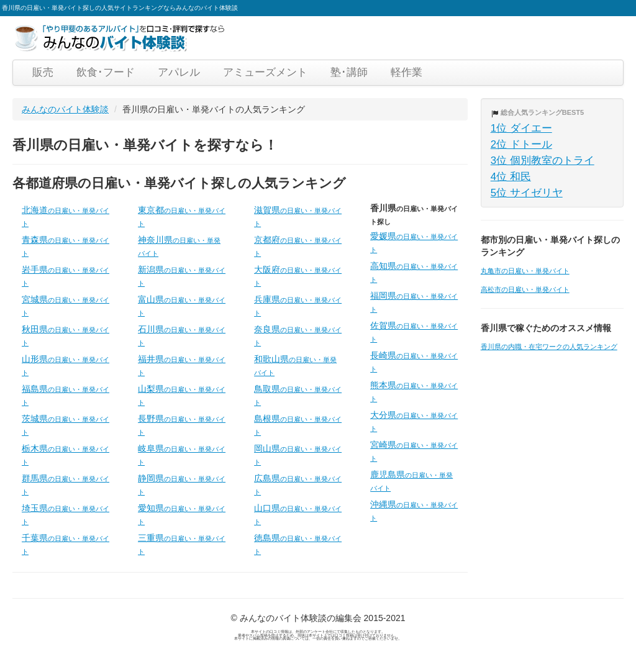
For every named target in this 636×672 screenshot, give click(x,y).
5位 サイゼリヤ (527, 193)
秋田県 (66, 335)
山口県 (298, 514)
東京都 (182, 216)
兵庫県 (298, 306)
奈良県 (298, 335)
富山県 (182, 306)
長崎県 (414, 361)
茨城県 (66, 425)
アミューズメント (265, 72)
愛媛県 (414, 242)
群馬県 (66, 484)
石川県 (182, 335)
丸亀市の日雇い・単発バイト (525, 271)
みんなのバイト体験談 (65, 109)
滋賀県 (298, 216)
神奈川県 (179, 246)
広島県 (298, 484)
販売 (43, 72)
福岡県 (414, 302)
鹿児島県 (411, 481)
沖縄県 (414, 511)
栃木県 (66, 455)
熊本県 (414, 391)
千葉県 (66, 544)
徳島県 (298, 544)
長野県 (182, 425)
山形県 (66, 365)
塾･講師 (349, 72)
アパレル (179, 72)
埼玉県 (66, 514)
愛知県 (182, 514)
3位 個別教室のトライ (543, 161)
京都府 (298, 246)
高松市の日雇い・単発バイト (525, 289)
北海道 (66, 216)
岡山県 (298, 455)
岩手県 (66, 276)
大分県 (414, 421)
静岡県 (182, 484)
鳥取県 (298, 395)
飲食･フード (106, 72)
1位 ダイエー (521, 128)
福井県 (182, 365)
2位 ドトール (521, 144)
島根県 (298, 425)
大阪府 (298, 276)
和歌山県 (295, 365)
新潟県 (182, 276)
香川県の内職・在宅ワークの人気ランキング (549, 347)
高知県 (414, 272)
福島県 (66, 395)
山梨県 (182, 395)
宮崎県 (414, 451)
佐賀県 (414, 332)
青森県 (66, 246)
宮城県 (66, 306)
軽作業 (407, 72)
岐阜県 (182, 455)
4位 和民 (511, 177)
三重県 (182, 544)
